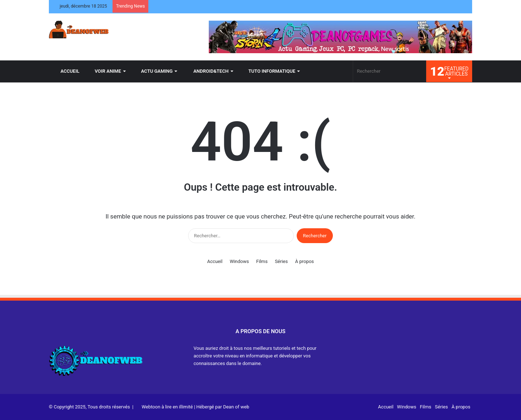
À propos (304, 261)
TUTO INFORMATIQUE (269, 71)
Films (262, 261)
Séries (281, 261)
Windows (239, 261)
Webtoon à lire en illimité (167, 407)
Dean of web (236, 407)
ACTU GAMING (154, 71)
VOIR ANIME (105, 71)
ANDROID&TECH (207, 71)
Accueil (215, 261)
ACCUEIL (67, 71)
